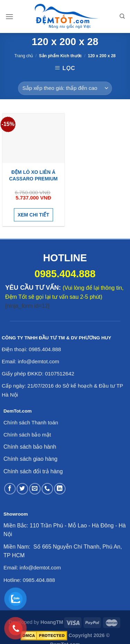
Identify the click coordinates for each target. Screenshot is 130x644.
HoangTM (52, 622)
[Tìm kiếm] (122, 16)
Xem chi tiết (33, 215)
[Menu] (9, 16)
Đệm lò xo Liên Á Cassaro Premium (33, 175)
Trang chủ (24, 56)
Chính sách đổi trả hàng (33, 471)
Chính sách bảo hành (30, 447)
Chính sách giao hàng (31, 459)
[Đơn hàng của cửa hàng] (65, 88)
